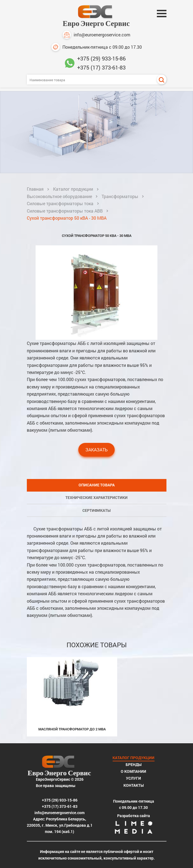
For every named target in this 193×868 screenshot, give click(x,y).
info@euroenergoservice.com (96, 35)
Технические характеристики (96, 497)
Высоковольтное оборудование (59, 196)
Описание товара (97, 485)
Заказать (96, 450)
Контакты (134, 785)
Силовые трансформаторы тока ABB (65, 211)
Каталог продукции (73, 189)
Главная (35, 189)
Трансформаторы (120, 196)
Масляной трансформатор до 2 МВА (72, 729)
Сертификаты (96, 510)
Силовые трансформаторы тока (60, 203)
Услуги (133, 778)
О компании (133, 771)
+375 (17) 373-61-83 (101, 67)
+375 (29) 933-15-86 (101, 58)
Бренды (134, 764)
